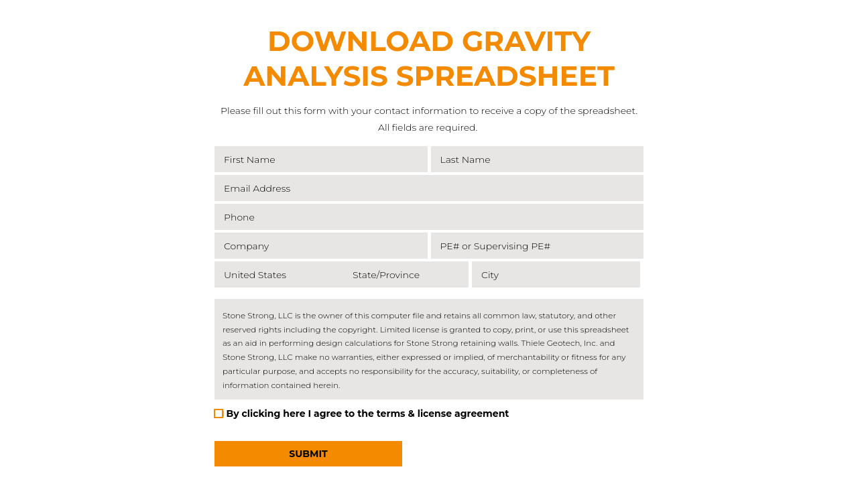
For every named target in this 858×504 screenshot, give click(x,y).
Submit (308, 454)
